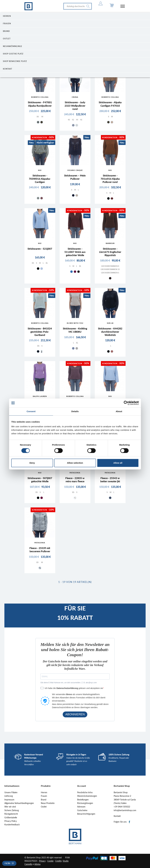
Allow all (118, 463)
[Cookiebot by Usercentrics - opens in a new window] (126, 403)
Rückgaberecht (11, 814)
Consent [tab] (31, 411)
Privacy (42, 861)
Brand (44, 800)
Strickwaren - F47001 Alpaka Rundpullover (40, 104)
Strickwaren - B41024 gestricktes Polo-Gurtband (40, 332)
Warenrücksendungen (87, 796)
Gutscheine (82, 810)
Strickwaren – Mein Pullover (75, 177)
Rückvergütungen (85, 803)
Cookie (50, 861)
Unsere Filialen (11, 792)
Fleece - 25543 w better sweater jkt (110, 480)
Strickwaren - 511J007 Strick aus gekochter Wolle (75, 252)
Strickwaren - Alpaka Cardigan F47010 (110, 104)
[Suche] (78, 6)
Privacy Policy (11, 821)
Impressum (9, 800)
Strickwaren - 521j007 (40, 249)
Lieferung (9, 796)
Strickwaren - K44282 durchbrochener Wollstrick (110, 332)
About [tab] (119, 411)
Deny (32, 463)
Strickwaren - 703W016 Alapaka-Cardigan (40, 179)
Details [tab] (75, 411)
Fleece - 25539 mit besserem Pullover (40, 550)
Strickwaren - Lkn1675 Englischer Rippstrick (110, 252)
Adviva (37, 864)
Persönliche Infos (85, 792)
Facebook (130, 822)
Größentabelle (11, 818)
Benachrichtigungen (86, 814)
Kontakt (117, 816)
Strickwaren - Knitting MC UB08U (75, 330)
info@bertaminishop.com (125, 810)
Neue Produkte (48, 803)
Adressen (81, 807)
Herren (44, 792)
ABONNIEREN (75, 714)
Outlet (44, 807)
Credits (58, 861)
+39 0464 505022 (122, 807)
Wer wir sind (10, 807)
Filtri (7, 863)
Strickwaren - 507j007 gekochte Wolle (40, 480)
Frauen (44, 796)
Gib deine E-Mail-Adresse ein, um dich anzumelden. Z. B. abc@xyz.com (69, 683)
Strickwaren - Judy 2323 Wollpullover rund (75, 106)
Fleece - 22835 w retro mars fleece (75, 480)
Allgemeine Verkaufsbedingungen (19, 803)
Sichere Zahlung (12, 810)
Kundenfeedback (12, 825)
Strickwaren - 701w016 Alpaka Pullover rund (110, 179)
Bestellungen (83, 800)
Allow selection (75, 463)
